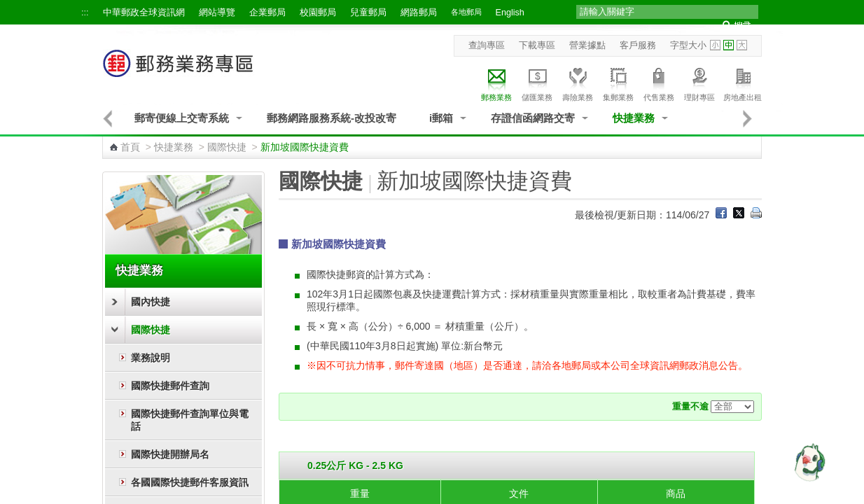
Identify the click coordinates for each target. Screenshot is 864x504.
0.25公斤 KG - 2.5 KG (355, 465)
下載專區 (537, 45)
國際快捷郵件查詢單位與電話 (190, 420)
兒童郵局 (368, 13)
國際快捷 (227, 147)
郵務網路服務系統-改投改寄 (332, 118)
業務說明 (151, 358)
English (510, 13)
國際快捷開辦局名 (170, 454)
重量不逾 (690, 407)
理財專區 (699, 82)
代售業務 (659, 82)
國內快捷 (151, 302)
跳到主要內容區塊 (7, 7)
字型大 (742, 45)
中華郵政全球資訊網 (144, 13)
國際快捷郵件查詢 (170, 386)
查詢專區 (487, 45)
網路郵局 (419, 13)
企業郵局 (267, 13)
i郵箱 (441, 118)
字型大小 (688, 45)
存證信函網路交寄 (533, 118)
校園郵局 (318, 13)
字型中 (729, 45)
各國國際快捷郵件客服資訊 (190, 482)
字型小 (715, 45)
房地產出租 (743, 82)
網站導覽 (217, 13)
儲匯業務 (537, 82)
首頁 (130, 147)
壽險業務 (578, 82)
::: (85, 13)
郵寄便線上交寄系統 (182, 118)
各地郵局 (466, 12)
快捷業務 (634, 118)
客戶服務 (638, 45)
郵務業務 (496, 82)
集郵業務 (618, 82)
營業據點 (587, 45)
